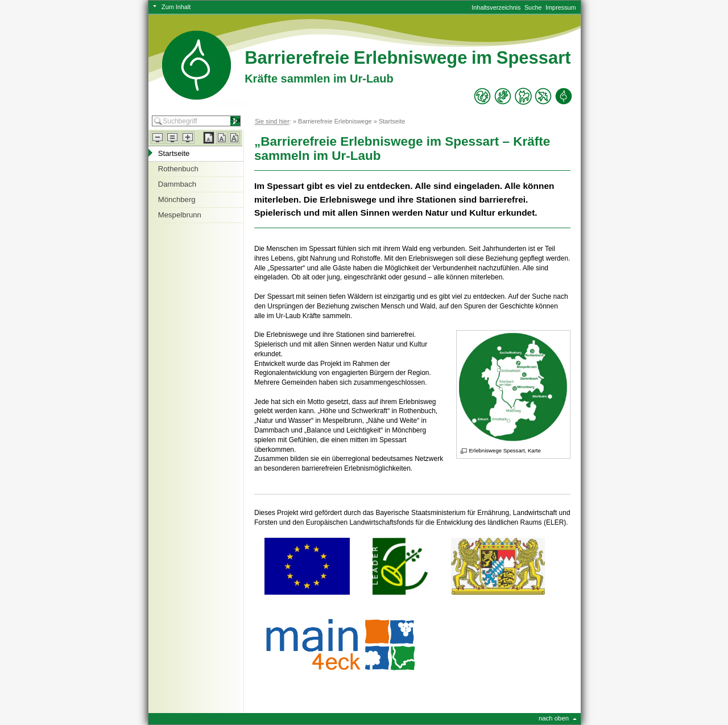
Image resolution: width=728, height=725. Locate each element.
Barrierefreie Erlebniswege (335, 121)
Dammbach (177, 184)
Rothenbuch (178, 169)
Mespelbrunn (180, 215)
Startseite (392, 121)
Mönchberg (177, 199)
